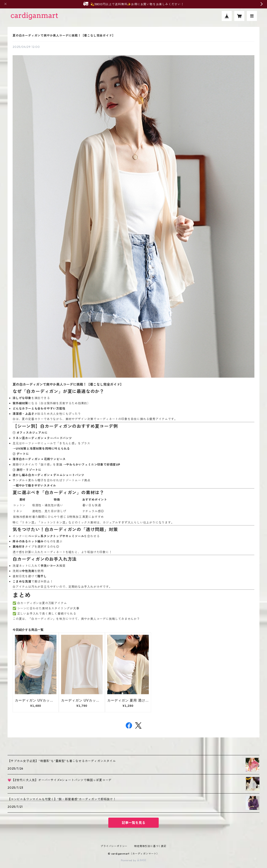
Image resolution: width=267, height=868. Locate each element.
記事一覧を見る (133, 823)
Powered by (134, 860)
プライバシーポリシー (114, 846)
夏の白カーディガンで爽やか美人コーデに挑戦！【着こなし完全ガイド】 (64, 35)
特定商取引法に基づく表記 (150, 846)
